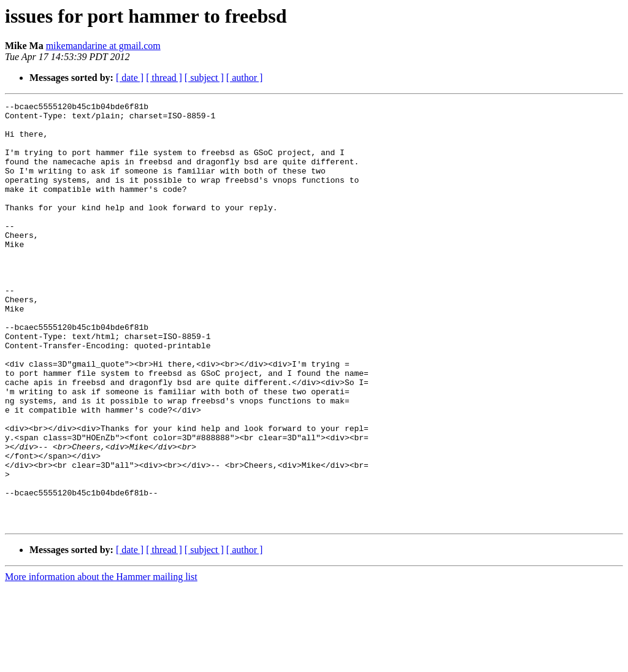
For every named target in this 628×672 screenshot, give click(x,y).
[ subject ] (204, 78)
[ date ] (130, 78)
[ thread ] (164, 78)
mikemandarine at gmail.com (103, 46)
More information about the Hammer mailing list (101, 661)
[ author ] (245, 78)
